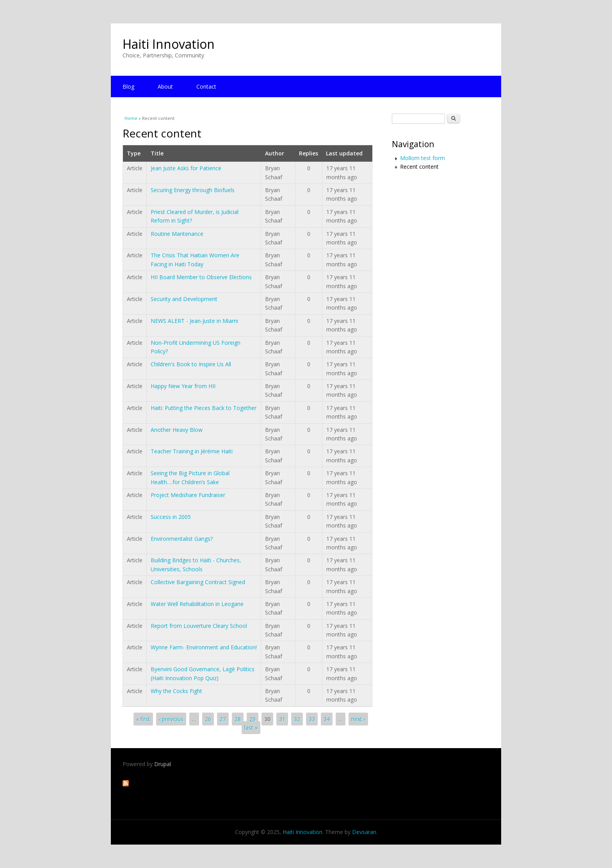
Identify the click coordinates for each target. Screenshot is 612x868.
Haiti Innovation (169, 44)
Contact (206, 86)
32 (297, 719)
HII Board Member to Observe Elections (201, 277)
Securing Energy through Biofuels (193, 190)
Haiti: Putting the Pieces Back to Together (204, 408)
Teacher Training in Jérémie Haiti (192, 451)
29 (253, 719)
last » (251, 728)
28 (238, 719)
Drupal (163, 764)
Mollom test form (423, 158)
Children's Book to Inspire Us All (191, 364)
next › (358, 719)
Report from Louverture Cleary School (199, 626)
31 (282, 719)
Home (131, 118)
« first (143, 719)
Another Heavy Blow (177, 430)
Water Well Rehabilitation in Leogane (197, 604)
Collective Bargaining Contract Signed (198, 582)
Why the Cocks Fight (176, 691)
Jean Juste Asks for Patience (186, 168)
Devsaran (364, 832)
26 (208, 719)
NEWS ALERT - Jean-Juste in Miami (194, 321)
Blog (128, 86)
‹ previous (171, 719)
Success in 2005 (171, 517)
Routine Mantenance (177, 234)
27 (223, 719)
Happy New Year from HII (183, 386)
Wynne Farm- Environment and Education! (204, 647)
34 (327, 719)
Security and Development (184, 299)
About (165, 86)
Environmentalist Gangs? (182, 539)
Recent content (419, 167)
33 (312, 719)
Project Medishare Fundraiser (188, 495)
